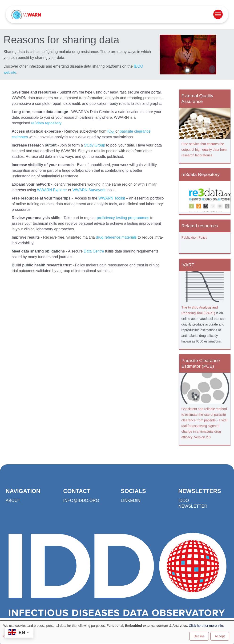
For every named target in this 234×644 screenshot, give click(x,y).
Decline (199, 636)
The (185, 307)
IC (111, 131)
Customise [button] (11, 636)
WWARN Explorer (52, 190)
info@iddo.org (81, 501)
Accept (220, 636)
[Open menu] (218, 14)
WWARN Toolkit (112, 198)
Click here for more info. (206, 626)
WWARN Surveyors (89, 190)
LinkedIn (131, 501)
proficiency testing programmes (123, 218)
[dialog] (117, 632)
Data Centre (94, 251)
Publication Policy (194, 237)
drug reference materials (116, 237)
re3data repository (46, 123)
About (13, 501)
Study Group (94, 145)
